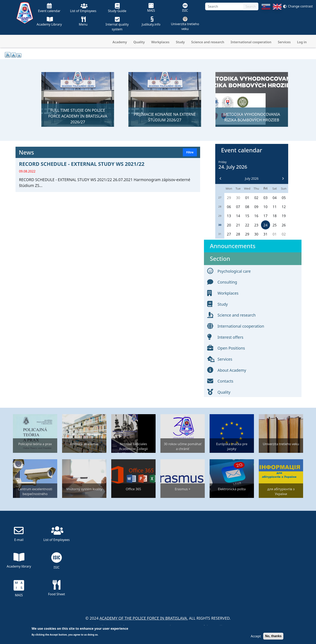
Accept (256, 636)
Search (251, 6)
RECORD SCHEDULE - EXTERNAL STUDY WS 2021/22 (82, 164)
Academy (120, 42)
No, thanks (273, 636)
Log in (302, 42)
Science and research (208, 42)
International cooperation (251, 42)
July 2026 (252, 179)
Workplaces (160, 42)
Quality (139, 42)
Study (180, 42)
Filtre (190, 152)
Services (284, 42)
